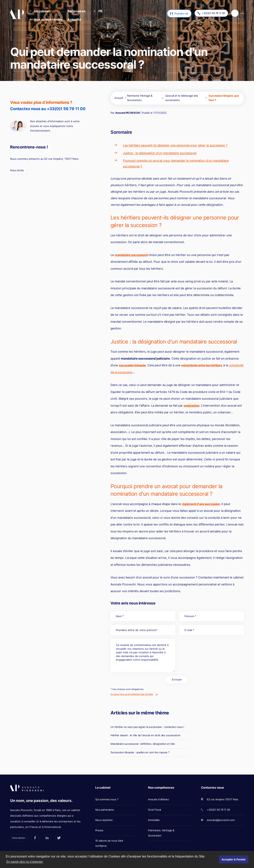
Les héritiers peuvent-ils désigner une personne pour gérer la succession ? (175, 145)
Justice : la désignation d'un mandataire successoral (160, 153)
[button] (40, 12)
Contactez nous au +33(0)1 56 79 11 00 (48, 109)
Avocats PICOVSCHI (127, 113)
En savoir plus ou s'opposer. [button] (25, 862)
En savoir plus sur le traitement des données (132, 694)
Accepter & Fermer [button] (233, 859)
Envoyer (177, 680)
